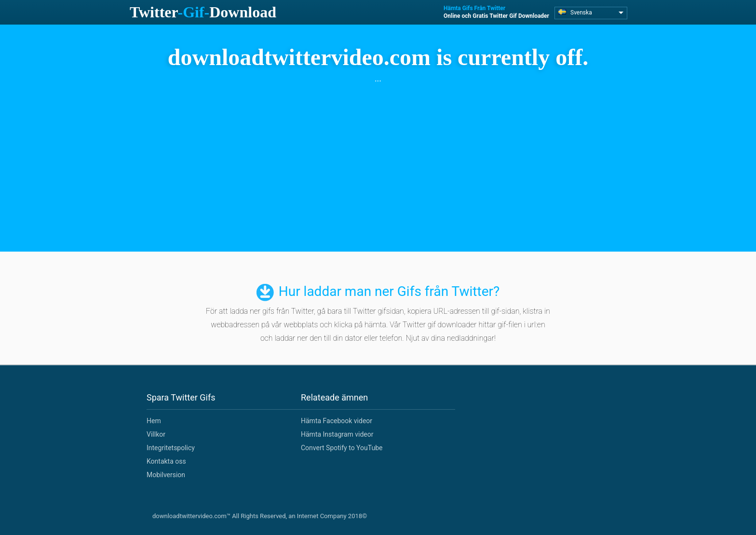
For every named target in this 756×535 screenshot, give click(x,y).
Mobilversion (166, 475)
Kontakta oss (166, 461)
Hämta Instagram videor (337, 434)
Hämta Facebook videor (337, 421)
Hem (154, 421)
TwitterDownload (203, 12)
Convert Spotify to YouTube (342, 448)
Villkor (156, 434)
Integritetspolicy (171, 448)
